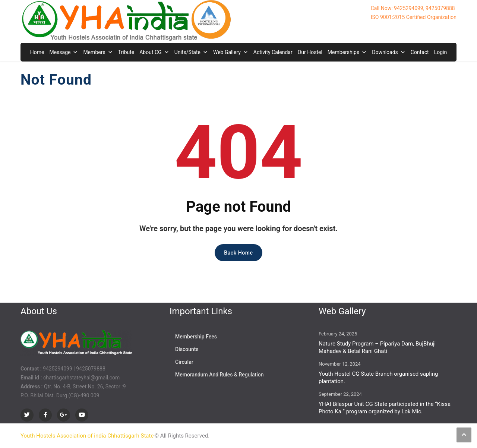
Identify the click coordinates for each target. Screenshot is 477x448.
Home (37, 52)
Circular (184, 362)
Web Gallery (231, 52)
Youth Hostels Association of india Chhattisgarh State (87, 436)
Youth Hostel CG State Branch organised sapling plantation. (378, 378)
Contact (420, 52)
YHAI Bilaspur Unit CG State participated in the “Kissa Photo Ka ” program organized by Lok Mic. (385, 408)
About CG (154, 52)
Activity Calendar (273, 52)
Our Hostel (310, 52)
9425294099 (58, 369)
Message (64, 52)
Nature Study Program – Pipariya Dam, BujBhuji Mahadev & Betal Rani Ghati (377, 347)
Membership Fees (196, 337)
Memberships (347, 52)
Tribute (126, 52)
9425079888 (91, 369)
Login (441, 52)
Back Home (238, 253)
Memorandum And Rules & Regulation (219, 375)
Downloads (389, 52)
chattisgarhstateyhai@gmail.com (81, 378)
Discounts (187, 349)
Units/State (191, 52)
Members (98, 52)
